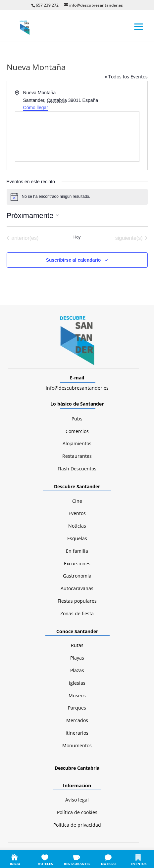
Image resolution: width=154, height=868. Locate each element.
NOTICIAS (109, 864)
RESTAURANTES (77, 864)
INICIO (15, 864)
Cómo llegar (36, 108)
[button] (139, 26)
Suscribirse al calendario (74, 260)
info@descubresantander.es (77, 388)
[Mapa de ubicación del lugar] (77, 137)
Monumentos (77, 745)
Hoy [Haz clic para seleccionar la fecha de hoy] (77, 237)
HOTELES (45, 864)
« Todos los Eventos (126, 77)
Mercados (77, 720)
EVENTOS (139, 864)
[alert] (77, 197)
